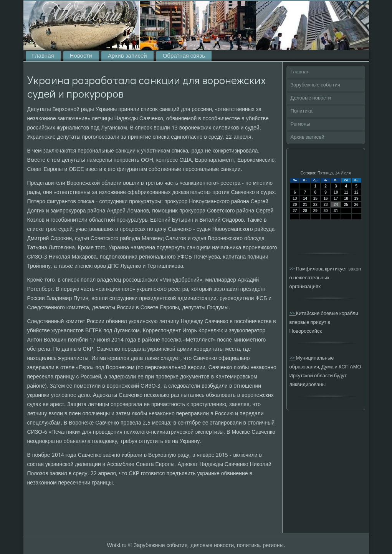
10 (336, 192)
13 (295, 198)
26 (356, 205)
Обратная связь (184, 56)
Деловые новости (311, 98)
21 (305, 205)
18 (346, 198)
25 (346, 205)
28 (305, 211)
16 (325, 198)
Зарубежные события (316, 85)
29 (315, 211)
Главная (43, 56)
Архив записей (127, 56)
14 (305, 198)
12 (356, 192)
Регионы (300, 124)
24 (336, 205)
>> (293, 269)
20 (295, 205)
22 (315, 205)
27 (295, 211)
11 (346, 192)
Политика (302, 111)
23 (325, 205)
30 (325, 211)
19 (356, 198)
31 (336, 211)
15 (315, 198)
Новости (81, 56)
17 (336, 198)
